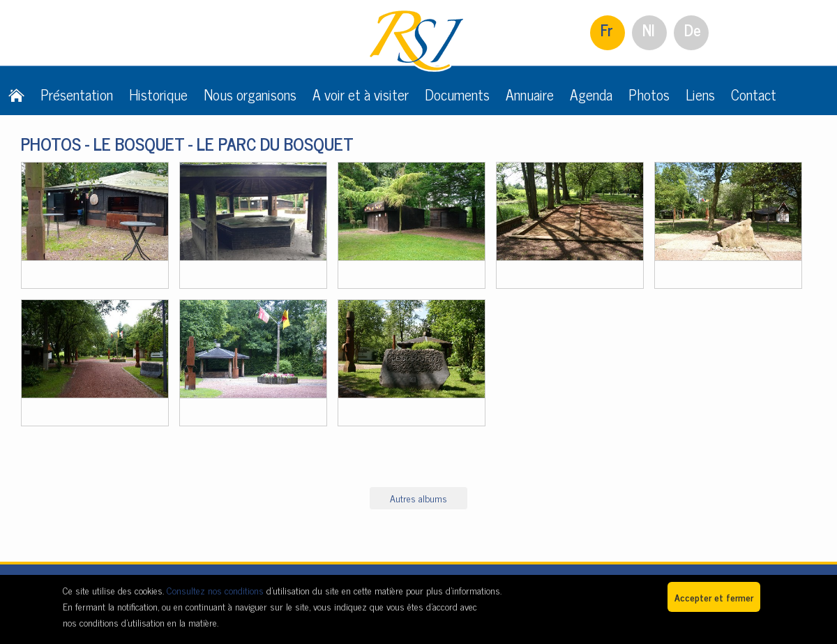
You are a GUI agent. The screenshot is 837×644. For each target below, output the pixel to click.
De (693, 30)
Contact (754, 94)
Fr (607, 30)
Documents (457, 94)
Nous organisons (250, 94)
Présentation (77, 94)
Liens (700, 94)
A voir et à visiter (361, 94)
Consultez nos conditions (215, 590)
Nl (649, 30)
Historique (158, 94)
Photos (649, 94)
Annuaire (530, 94)
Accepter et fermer (714, 597)
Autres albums (418, 498)
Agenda (591, 94)
